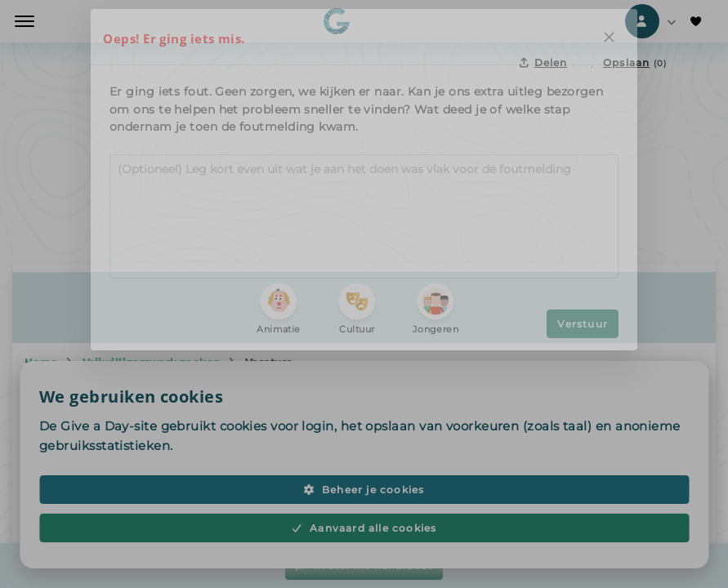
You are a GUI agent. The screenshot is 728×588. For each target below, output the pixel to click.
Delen (543, 62)
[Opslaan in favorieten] (628, 62)
